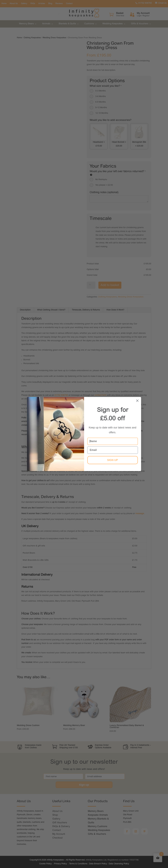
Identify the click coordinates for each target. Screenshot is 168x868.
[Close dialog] (137, 401)
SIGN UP (112, 460)
